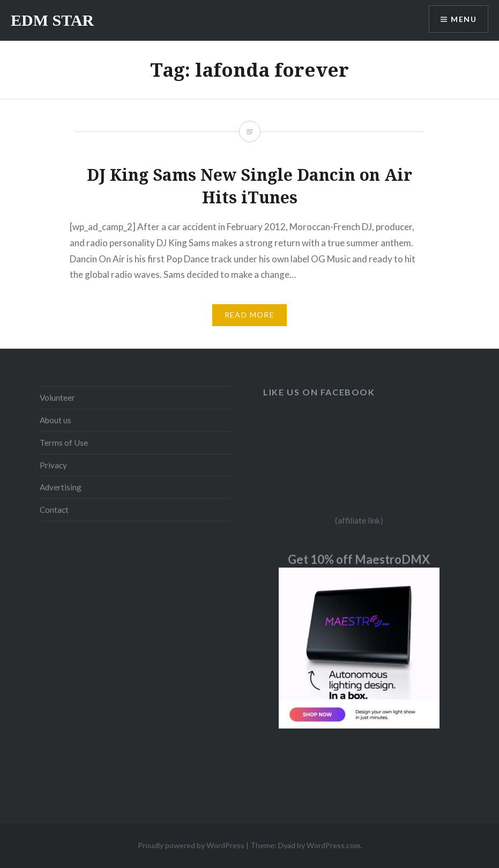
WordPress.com (333, 845)
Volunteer (57, 398)
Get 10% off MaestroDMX (359, 559)
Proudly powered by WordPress (191, 845)
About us (55, 420)
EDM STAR (52, 20)
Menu (464, 19)
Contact (54, 510)
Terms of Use (64, 443)
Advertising (61, 487)
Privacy (53, 465)
